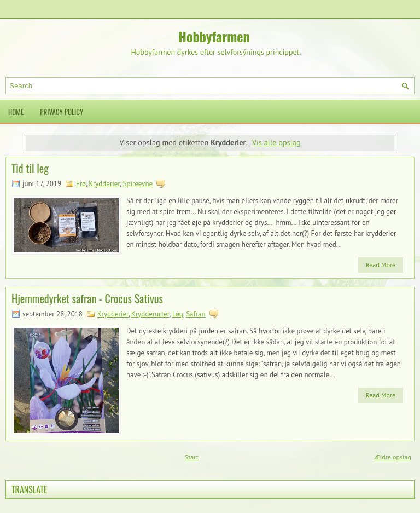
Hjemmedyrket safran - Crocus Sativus (87, 298)
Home (16, 112)
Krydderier (104, 184)
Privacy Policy (62, 112)
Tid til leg (30, 168)
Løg (178, 314)
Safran (196, 314)
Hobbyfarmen (214, 36)
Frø (81, 184)
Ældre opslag (393, 457)
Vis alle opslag (276, 142)
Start (192, 457)
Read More (381, 265)
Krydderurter (150, 314)
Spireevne (138, 184)
